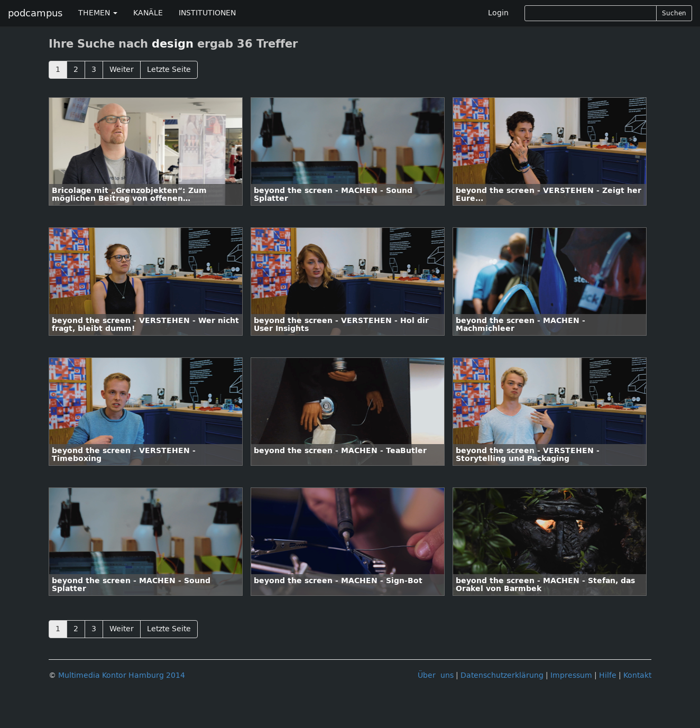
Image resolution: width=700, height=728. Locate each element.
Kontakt (637, 675)
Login (498, 13)
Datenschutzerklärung (502, 675)
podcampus (35, 13)
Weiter (122, 70)
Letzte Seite (169, 70)
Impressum (571, 675)
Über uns (436, 675)
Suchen (674, 13)
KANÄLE (148, 13)
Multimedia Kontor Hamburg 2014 (122, 675)
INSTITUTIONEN (207, 13)
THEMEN (98, 13)
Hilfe (608, 675)
